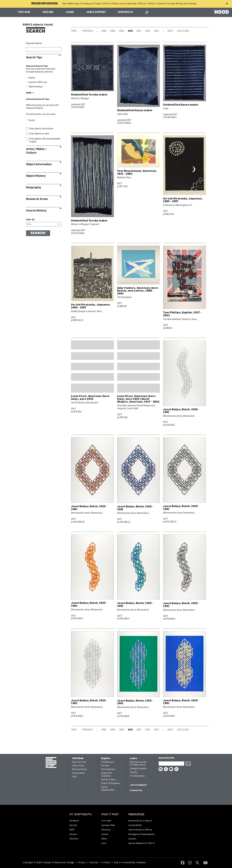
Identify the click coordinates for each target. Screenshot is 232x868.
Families (74, 839)
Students (74, 821)
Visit (104, 843)
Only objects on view (39, 134)
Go (188, 764)
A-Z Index (106, 821)
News (104, 839)
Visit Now (24, 12)
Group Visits (78, 766)
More (29, 93)
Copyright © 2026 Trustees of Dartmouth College (48, 862)
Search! (38, 233)
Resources (136, 814)
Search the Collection (106, 775)
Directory (106, 830)
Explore (48, 12)
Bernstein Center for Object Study (138, 764)
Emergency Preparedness (141, 834)
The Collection (108, 769)
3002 (139, 31)
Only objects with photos (41, 129)
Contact (106, 862)
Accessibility (78, 773)
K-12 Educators (137, 776)
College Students (138, 769)
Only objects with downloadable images (45, 140)
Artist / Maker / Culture (36, 151)
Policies (94, 862)
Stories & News (109, 780)
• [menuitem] (76, 862)
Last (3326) (183, 31)
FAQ (74, 777)
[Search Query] (171, 764)
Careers (132, 839)
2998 (104, 31)
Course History (36, 211)
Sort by (30, 220)
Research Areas (37, 199)
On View (105, 766)
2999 (113, 31)
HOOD (222, 12)
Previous (87, 31)
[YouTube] (205, 863)
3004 (156, 31)
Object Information (39, 164)
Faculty (134, 772)
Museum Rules (80, 769)
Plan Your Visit (79, 762)
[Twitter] (197, 863)
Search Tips (34, 57)
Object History (36, 176)
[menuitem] (81, 827)
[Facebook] (183, 863)
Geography (33, 187)
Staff (72, 830)
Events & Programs (111, 783)
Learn (70, 12)
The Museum (108, 762)
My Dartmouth (81, 814)
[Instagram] (190, 863)
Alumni (73, 834)
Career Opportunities (108, 789)
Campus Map (108, 825)
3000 (121, 31)
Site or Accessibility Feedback (130, 862)
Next (170, 31)
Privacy (82, 862)
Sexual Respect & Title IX (142, 843)
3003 (148, 31)
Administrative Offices (140, 830)
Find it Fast (110, 814)
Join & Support (96, 12)
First (74, 31)
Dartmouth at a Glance (140, 821)
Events (105, 834)
